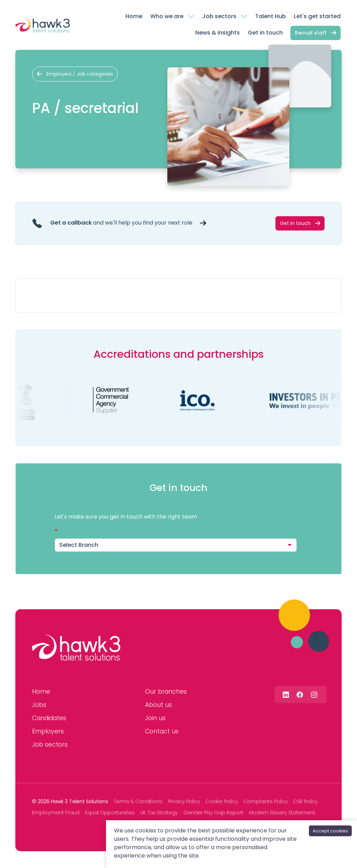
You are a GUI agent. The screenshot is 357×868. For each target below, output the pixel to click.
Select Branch (79, 545)
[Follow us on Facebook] (300, 694)
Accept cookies (330, 831)
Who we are (167, 16)
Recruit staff (311, 33)
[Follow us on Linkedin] (286, 694)
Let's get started (317, 16)
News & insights (218, 33)
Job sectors (219, 16)
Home (134, 16)
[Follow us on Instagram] (314, 694)
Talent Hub (271, 16)
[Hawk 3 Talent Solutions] (76, 648)
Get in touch (265, 33)
